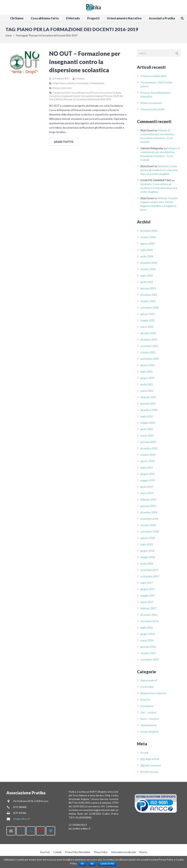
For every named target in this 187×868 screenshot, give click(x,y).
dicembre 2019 (149, 450)
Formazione (83, 85)
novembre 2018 (149, 520)
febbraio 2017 (148, 610)
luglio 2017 (147, 584)
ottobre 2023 (148, 271)
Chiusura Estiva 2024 (152, 111)
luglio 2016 (147, 629)
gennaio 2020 (148, 444)
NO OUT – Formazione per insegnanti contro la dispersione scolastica (85, 64)
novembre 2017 (149, 572)
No (92, 864)
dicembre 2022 (149, 296)
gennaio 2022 (148, 335)
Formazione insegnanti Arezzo (65, 98)
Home (10, 37)
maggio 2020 (148, 424)
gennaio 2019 (148, 508)
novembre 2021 (149, 348)
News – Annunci (150, 721)
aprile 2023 (147, 284)
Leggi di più (107, 864)
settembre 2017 (150, 578)
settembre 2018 (150, 533)
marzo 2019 (147, 495)
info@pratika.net (21, 819)
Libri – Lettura (148, 714)
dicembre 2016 (149, 616)
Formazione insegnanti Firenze (97, 98)
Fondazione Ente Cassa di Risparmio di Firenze (76, 94)
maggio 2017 (148, 597)
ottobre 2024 (148, 239)
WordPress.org (149, 774)
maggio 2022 (148, 322)
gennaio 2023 (148, 290)
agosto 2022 (148, 316)
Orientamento (97, 85)
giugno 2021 (147, 380)
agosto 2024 (148, 245)
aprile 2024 (147, 258)
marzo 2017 (147, 604)
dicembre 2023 (149, 264)
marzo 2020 (147, 437)
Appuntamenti (149, 682)
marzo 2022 (147, 328)
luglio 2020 (147, 418)
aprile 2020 (147, 431)
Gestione (80, 80)
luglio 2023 (147, 277)
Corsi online (147, 689)
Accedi (144, 754)
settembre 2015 (150, 661)
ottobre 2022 (148, 303)
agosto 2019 (148, 463)
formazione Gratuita (111, 94)
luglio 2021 (147, 373)
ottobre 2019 (148, 456)
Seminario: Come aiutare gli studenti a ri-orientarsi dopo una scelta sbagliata (159, 172)
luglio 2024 (147, 252)
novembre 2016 (149, 623)
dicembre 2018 (149, 514)
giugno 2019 (147, 476)
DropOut (146, 701)
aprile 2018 (147, 565)
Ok (82, 864)
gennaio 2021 (148, 405)
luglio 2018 (147, 546)
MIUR (116, 98)
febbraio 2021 (148, 399)
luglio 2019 (147, 469)
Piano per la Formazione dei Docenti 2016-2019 (87, 101)
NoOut (59, 101)
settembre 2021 (150, 360)
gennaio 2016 (148, 648)
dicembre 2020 (149, 412)
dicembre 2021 (149, 341)
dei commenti (151, 767)
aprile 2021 (147, 386)
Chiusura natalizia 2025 (153, 78)
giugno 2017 (147, 591)
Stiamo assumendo (151, 105)
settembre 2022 (150, 309)
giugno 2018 (147, 552)
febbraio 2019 (148, 501)
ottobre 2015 (148, 655)
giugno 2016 (147, 636)
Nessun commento (62, 90)
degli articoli (150, 761)
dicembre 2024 (149, 232)
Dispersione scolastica (64, 85)
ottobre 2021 (148, 354)
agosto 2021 (148, 367)
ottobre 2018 (148, 527)
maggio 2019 (148, 482)
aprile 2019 (147, 488)
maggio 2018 (148, 559)
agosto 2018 (148, 540)
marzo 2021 (147, 392)
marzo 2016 (147, 642)
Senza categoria (149, 733)
